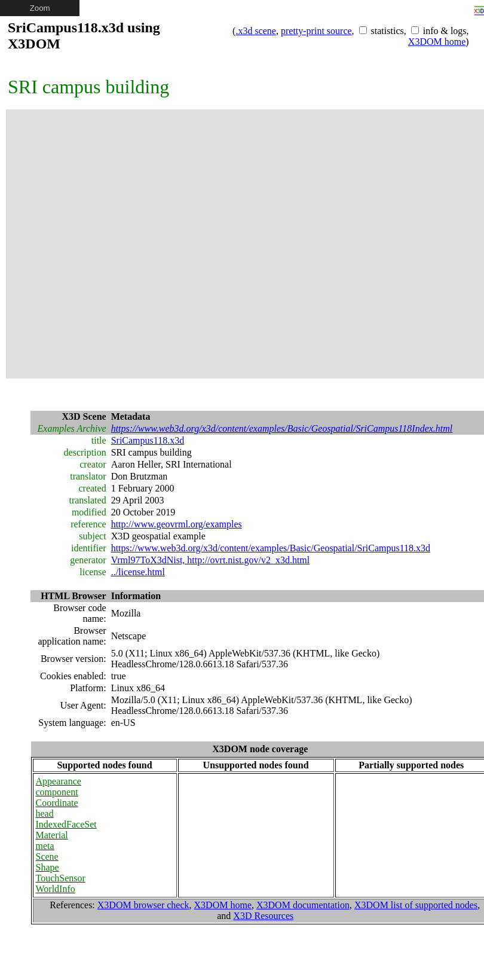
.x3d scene (256, 31)
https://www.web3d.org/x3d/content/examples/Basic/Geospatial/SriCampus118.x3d (271, 548)
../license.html (138, 572)
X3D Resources (263, 916)
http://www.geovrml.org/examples (177, 524)
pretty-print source (316, 31)
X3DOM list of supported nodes (416, 905)
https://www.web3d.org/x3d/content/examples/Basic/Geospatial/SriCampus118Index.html (282, 428)
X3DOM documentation (303, 905)
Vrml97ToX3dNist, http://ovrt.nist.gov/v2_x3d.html (211, 560)
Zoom (40, 8)
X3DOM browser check (143, 905)
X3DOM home (437, 42)
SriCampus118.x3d (148, 440)
